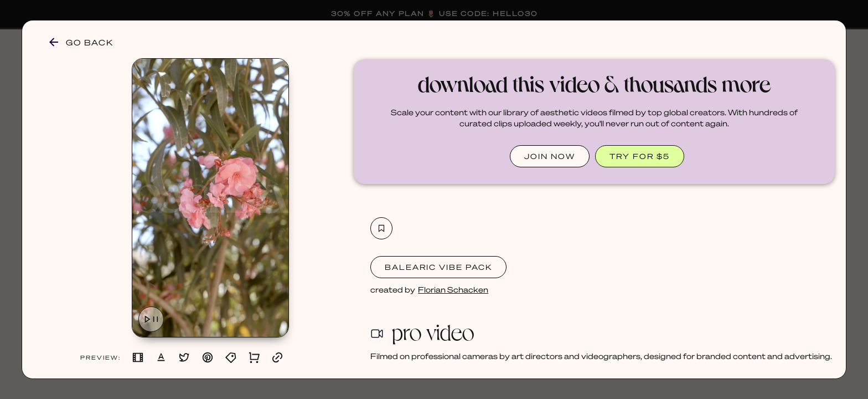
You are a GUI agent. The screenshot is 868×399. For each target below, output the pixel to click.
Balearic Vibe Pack (438, 267)
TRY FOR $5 (640, 156)
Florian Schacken (453, 289)
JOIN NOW (550, 156)
